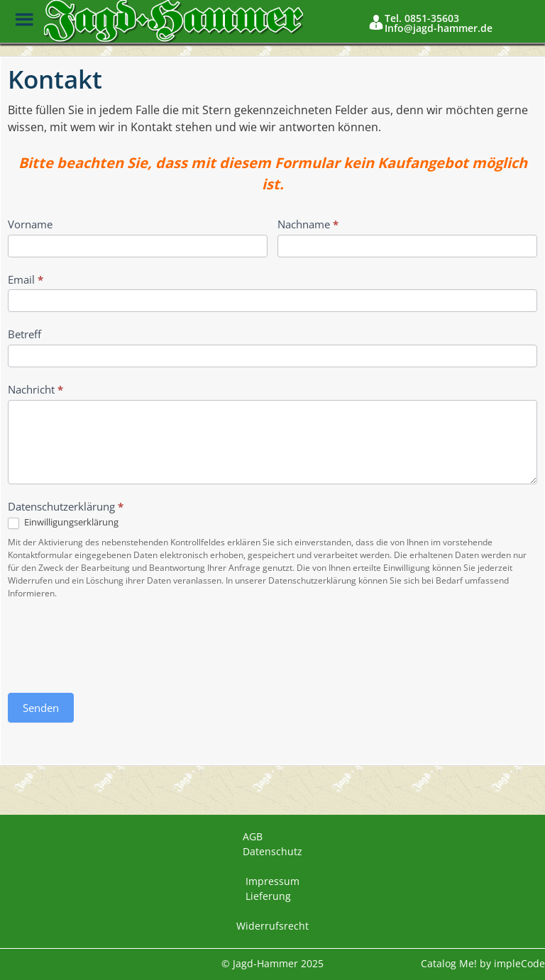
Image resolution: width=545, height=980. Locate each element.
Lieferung (268, 896)
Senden (41, 708)
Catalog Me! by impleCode (483, 963)
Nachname (308, 224)
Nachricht (35, 389)
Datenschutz (272, 851)
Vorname (30, 224)
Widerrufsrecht (272, 926)
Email (26, 279)
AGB (253, 836)
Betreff (24, 334)
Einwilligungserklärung (63, 523)
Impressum (272, 881)
